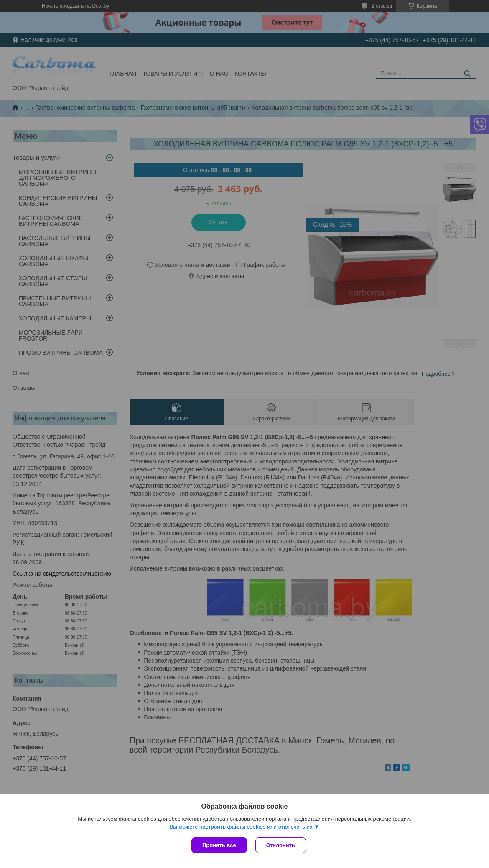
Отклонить (281, 845)
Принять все (219, 845)
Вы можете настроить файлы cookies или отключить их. (242, 827)
